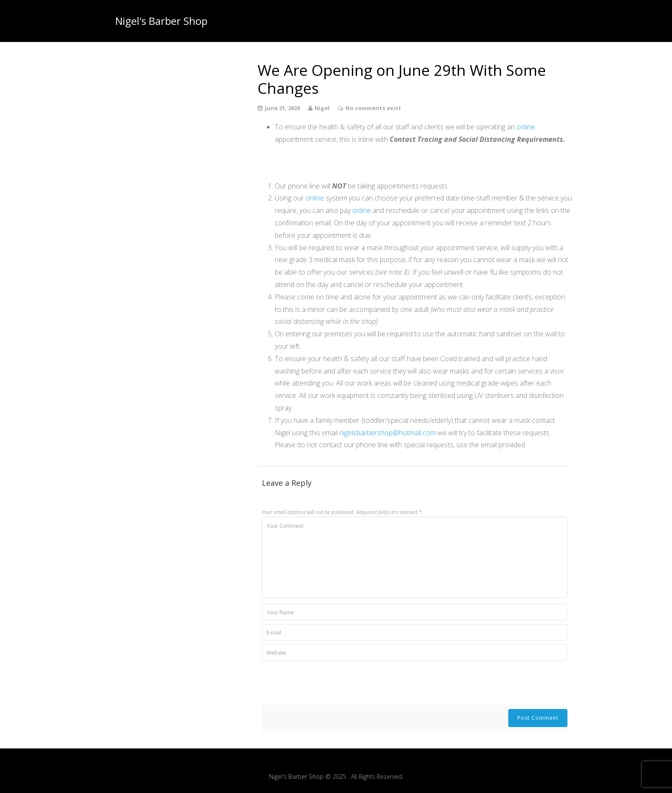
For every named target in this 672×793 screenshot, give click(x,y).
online (526, 127)
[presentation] (327, 684)
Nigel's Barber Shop (161, 21)
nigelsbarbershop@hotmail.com (388, 433)
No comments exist (373, 108)
